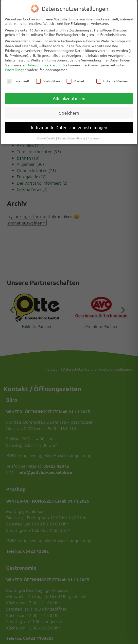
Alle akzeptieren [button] (69, 96)
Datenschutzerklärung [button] (72, 136)
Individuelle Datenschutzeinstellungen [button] (69, 125)
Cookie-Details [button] (46, 136)
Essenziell (18, 79)
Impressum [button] (95, 136)
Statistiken (48, 79)
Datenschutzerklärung (44, 62)
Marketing (78, 79)
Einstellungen (16, 67)
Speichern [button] (69, 110)
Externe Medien (112, 79)
